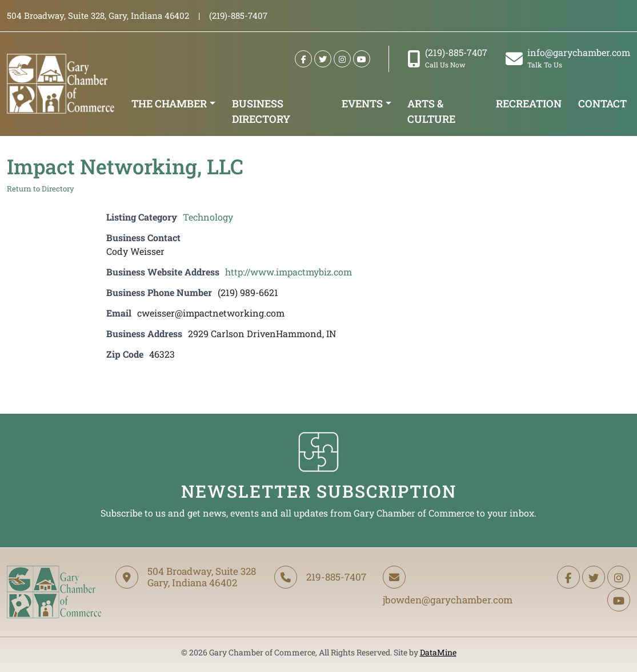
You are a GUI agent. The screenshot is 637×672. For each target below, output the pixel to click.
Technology (208, 217)
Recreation (529, 103)
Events (362, 103)
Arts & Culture (431, 111)
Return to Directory (41, 189)
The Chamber (169, 103)
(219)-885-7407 (447, 58)
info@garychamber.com (568, 58)
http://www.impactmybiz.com (289, 272)
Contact (602, 103)
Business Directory (261, 111)
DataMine (438, 652)
